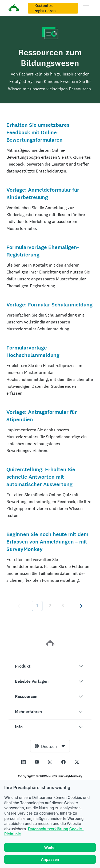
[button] (50, 666)
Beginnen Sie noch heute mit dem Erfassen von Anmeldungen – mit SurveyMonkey (47, 542)
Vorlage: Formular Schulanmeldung (49, 305)
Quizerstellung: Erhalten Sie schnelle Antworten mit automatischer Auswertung (41, 477)
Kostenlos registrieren (45, 8)
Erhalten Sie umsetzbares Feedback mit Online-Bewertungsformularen (38, 132)
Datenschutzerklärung (48, 829)
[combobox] (50, 746)
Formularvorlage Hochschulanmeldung (33, 351)
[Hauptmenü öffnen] (86, 8)
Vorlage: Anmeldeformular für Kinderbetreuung (43, 194)
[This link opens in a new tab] (23, 762)
